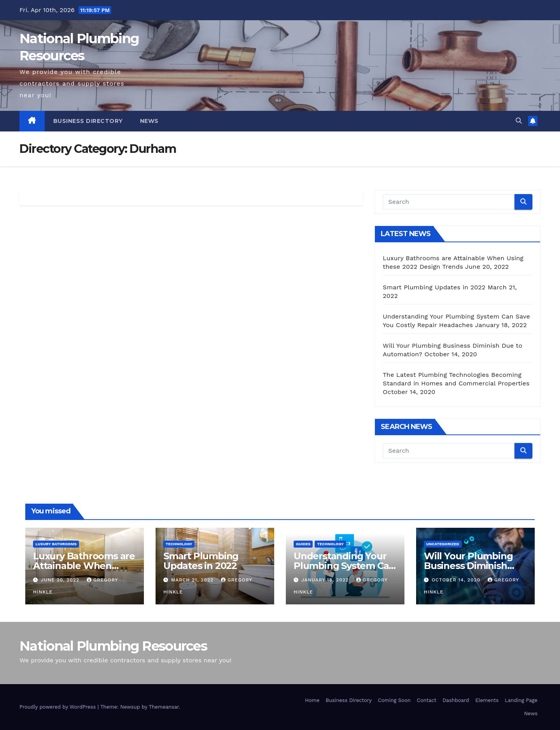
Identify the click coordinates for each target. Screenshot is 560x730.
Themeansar (164, 707)
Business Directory (88, 121)
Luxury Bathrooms (56, 544)
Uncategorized (443, 544)
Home (312, 700)
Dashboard (456, 700)
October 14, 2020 (457, 580)
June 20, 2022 (61, 580)
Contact (427, 700)
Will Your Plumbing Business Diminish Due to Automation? (470, 566)
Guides (303, 544)
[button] (519, 121)
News (149, 121)
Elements (487, 700)
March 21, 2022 (193, 580)
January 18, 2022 (326, 580)
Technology (179, 544)
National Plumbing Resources (113, 646)
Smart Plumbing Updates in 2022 (434, 287)
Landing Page (521, 700)
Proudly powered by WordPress (59, 707)
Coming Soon (394, 700)
